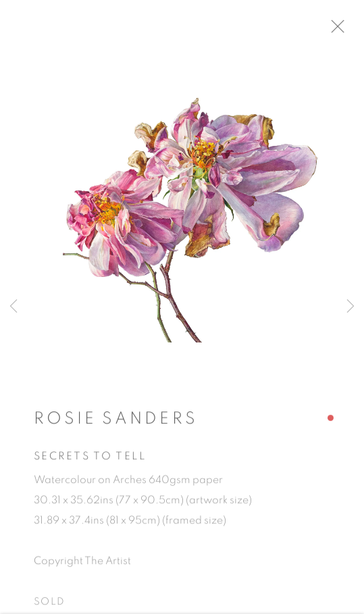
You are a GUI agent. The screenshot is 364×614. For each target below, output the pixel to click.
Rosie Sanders (116, 422)
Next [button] (350, 307)
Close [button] (343, 30)
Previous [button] (14, 307)
